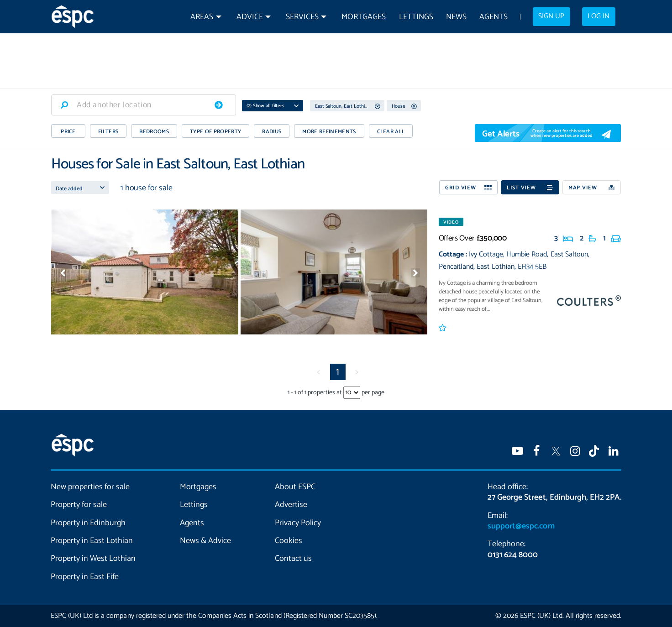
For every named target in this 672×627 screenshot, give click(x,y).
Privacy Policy (298, 523)
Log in (598, 16)
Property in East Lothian (92, 541)
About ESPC (295, 487)
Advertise (291, 505)
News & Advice (205, 541)
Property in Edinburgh (88, 523)
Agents (493, 17)
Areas (202, 17)
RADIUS (272, 132)
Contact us (293, 559)
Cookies (289, 541)
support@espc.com (521, 526)
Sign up (551, 16)
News (456, 17)
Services (302, 17)
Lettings (416, 17)
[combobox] (144, 105)
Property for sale (79, 505)
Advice (250, 17)
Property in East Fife (85, 577)
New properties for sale (90, 487)
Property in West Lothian (93, 559)
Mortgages (364, 17)
